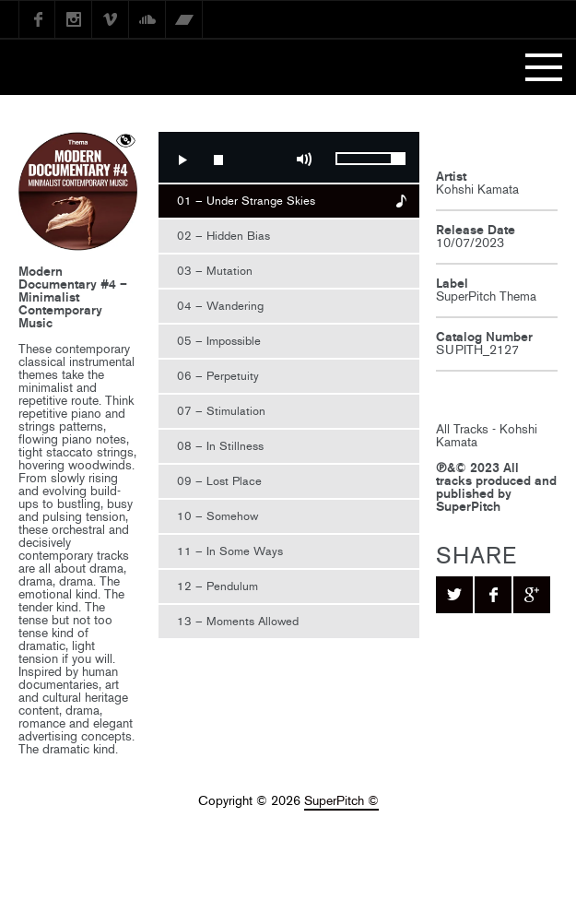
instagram (74, 19)
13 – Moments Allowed (238, 621)
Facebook (37, 19)
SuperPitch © (341, 801)
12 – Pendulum (217, 586)
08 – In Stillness (220, 446)
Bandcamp (184, 19)
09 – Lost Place (219, 481)
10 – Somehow (217, 516)
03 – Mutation (215, 271)
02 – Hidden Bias (223, 236)
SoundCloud (147, 19)
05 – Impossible (219, 341)
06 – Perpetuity (218, 376)
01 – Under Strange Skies (246, 201)
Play (182, 160)
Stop (218, 160)
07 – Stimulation (221, 411)
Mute (304, 160)
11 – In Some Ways (230, 551)
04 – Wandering (220, 306)
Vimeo (111, 19)
